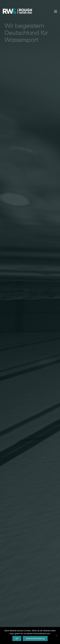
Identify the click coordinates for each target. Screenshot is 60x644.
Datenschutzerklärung (35, 639)
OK (17, 639)
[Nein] (56, 636)
